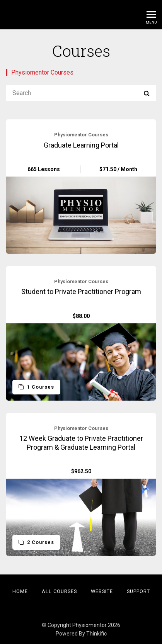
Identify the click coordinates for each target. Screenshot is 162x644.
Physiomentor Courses (42, 72)
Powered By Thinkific (81, 634)
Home (20, 591)
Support (138, 591)
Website (102, 591)
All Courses (59, 591)
